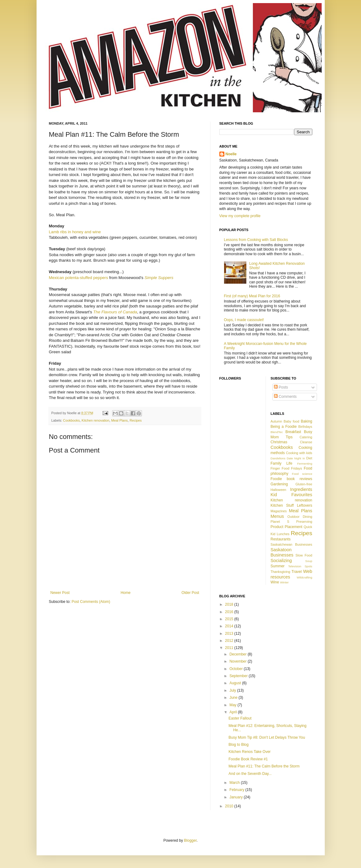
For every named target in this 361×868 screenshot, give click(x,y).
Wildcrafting (304, 577)
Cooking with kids (299, 453)
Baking (307, 421)
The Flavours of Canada (115, 312)
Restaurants (281, 539)
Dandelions (278, 458)
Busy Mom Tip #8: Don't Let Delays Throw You (267, 737)
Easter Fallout (240, 718)
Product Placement (286, 527)
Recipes (136, 420)
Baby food (291, 421)
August (236, 683)
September (239, 676)
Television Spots (300, 566)
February (237, 790)
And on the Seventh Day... (250, 774)
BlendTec (277, 432)
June (234, 698)
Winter (284, 582)
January (236, 797)
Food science (302, 474)
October (236, 669)
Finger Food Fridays (286, 468)
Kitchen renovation (95, 420)
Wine (275, 582)
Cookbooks (71, 420)
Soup (309, 561)
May (233, 705)
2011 (230, 648)
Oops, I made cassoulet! (244, 320)
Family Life (281, 463)
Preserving (304, 522)
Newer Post (60, 593)
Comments (285, 397)
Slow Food (304, 555)
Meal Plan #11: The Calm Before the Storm (264, 766)
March (235, 783)
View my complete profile (240, 216)
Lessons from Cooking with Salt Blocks (256, 240)
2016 (230, 612)
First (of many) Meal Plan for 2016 (252, 296)
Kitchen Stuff (282, 505)
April (233, 712)
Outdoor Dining (300, 517)
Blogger (190, 840)
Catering (306, 437)
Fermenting (305, 464)
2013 (230, 634)
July (233, 690)
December (238, 654)
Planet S (280, 522)
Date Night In (296, 458)
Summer (277, 566)
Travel (297, 572)
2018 (230, 604)
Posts (281, 387)
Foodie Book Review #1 (248, 759)
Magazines (279, 511)
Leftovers (304, 505)
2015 (230, 619)
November (238, 661)
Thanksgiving (280, 572)
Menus (277, 516)
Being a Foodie (284, 427)
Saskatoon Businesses (282, 552)
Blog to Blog (238, 745)
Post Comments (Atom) (91, 602)
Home (125, 593)
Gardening (279, 484)
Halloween (278, 490)
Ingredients (301, 489)
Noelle (231, 154)
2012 (230, 641)
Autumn (276, 421)
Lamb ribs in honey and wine (75, 232)
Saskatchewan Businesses (291, 544)
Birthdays (305, 427)
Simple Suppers (159, 278)
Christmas (279, 442)
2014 (230, 626)
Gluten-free (304, 484)
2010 (230, 806)
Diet (309, 458)
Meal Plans (119, 420)
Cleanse (306, 442)
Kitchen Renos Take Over (249, 752)
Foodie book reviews (291, 479)
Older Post (190, 593)
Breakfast (293, 432)
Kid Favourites (291, 495)
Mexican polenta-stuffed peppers (79, 278)
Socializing (281, 561)
